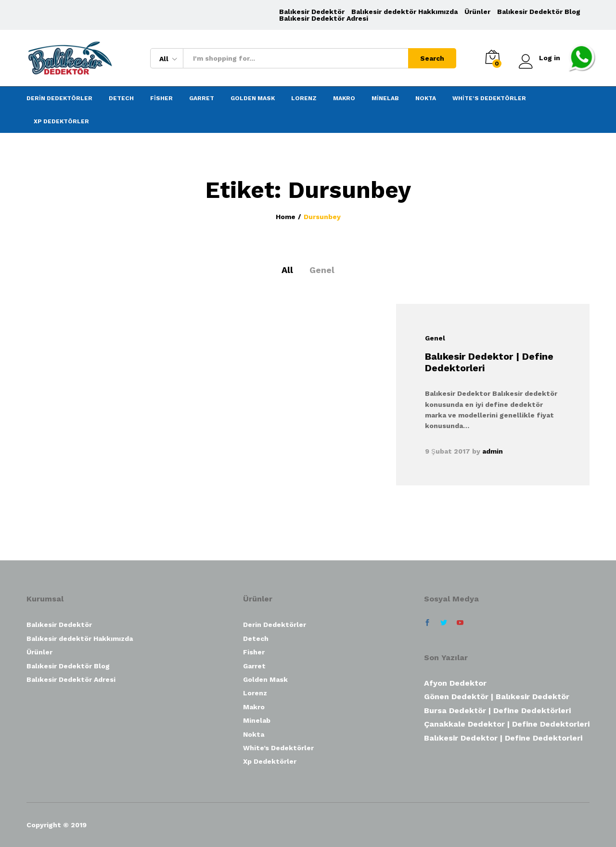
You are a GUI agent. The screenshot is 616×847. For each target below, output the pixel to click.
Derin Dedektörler (59, 98)
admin (493, 451)
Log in (539, 58)
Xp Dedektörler (61, 121)
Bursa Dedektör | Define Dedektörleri (497, 710)
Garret (202, 98)
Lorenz (304, 98)
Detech (121, 98)
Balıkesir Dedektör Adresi (324, 18)
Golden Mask (253, 98)
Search (432, 58)
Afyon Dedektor (455, 683)
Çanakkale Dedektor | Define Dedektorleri (507, 724)
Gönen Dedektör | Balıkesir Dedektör (497, 697)
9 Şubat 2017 (448, 451)
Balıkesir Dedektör (312, 12)
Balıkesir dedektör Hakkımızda (404, 12)
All (287, 270)
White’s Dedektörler (489, 98)
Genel (322, 270)
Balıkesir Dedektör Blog (539, 12)
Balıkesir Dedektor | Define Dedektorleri (503, 738)
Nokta (426, 98)
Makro (344, 98)
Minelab (385, 98)
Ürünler (477, 12)
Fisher (161, 98)
